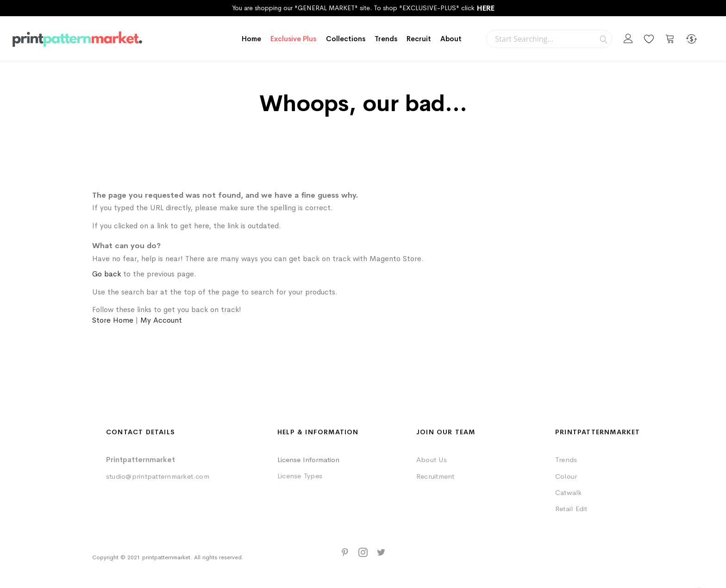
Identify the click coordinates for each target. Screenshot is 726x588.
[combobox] (549, 39)
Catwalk (569, 492)
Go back (106, 274)
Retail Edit (571, 509)
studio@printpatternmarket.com (158, 476)
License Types (300, 476)
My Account (161, 320)
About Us (432, 460)
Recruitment (435, 476)
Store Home (113, 320)
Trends (566, 460)
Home (251, 39)
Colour (566, 476)
